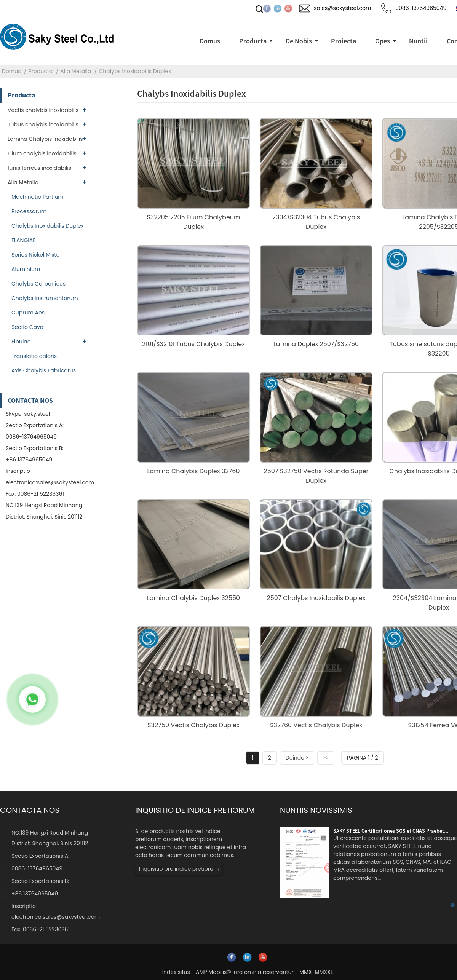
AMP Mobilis (211, 972)
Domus (11, 71)
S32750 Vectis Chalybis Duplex (193, 725)
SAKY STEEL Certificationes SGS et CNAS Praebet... (391, 831)
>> (326, 758)
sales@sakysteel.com (66, 482)
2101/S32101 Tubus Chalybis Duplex (193, 344)
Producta (41, 71)
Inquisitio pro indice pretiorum (179, 869)
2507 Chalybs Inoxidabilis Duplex (316, 598)
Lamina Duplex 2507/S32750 (316, 344)
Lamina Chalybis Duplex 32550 (193, 598)
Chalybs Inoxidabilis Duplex (135, 71)
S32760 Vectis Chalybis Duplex (316, 725)
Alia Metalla (76, 71)
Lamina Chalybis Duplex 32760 (194, 471)
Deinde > (297, 758)
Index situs (176, 972)
